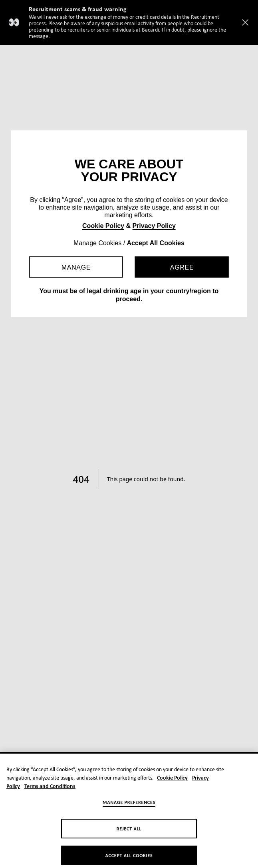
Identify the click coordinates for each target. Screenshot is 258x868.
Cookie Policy (103, 226)
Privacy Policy (154, 226)
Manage (76, 267)
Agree (182, 267)
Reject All (129, 836)
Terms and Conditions (50, 794)
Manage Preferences (129, 810)
